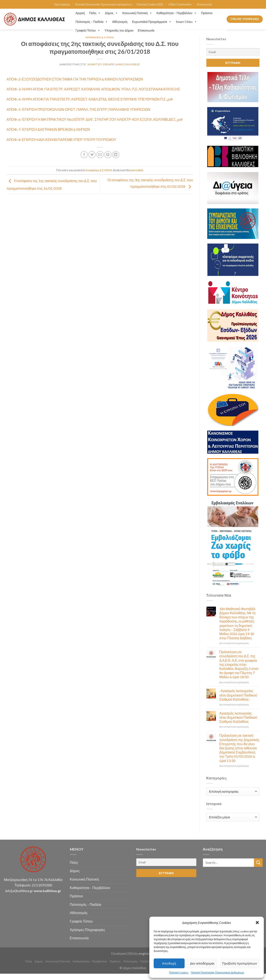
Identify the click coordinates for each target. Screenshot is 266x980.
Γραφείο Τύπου (88, 30)
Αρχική (80, 13)
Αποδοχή (169, 963)
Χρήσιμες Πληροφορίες (88, 930)
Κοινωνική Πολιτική (137, 13)
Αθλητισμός (120, 22)
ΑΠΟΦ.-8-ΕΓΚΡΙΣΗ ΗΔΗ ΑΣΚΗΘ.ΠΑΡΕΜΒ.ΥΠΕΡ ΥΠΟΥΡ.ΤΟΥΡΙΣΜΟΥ (61, 140)
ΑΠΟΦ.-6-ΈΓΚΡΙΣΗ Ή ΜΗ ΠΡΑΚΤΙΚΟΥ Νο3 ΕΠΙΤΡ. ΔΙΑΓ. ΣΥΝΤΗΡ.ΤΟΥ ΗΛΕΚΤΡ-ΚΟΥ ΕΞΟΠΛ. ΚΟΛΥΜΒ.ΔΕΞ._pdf (95, 119)
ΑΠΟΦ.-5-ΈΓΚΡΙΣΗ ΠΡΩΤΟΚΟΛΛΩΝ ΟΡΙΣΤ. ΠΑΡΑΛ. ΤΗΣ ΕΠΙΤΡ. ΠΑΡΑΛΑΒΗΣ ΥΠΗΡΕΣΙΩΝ (78, 109)
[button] (257, 923)
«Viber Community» (180, 4)
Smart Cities (186, 22)
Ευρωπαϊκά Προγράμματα (152, 22)
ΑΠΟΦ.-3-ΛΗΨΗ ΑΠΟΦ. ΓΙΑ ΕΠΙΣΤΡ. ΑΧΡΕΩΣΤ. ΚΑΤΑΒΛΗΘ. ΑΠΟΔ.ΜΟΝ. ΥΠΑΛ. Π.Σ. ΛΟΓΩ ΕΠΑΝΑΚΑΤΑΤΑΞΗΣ (93, 89)
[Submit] (258, 863)
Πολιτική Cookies (179, 972)
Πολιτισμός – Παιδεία (92, 22)
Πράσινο (207, 13)
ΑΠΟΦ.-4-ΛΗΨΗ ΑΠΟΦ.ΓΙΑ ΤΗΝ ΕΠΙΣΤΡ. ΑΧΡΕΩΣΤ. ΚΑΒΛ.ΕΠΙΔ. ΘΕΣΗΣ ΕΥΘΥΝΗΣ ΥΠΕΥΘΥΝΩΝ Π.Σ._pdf (90, 99)
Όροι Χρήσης (62, 4)
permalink (137, 170)
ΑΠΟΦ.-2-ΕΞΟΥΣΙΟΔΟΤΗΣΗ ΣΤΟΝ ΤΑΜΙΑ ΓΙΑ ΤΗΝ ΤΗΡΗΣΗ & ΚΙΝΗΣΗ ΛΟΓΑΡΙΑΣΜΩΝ (75, 79)
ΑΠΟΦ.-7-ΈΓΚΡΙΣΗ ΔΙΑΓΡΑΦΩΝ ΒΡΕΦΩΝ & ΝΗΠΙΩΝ (48, 129)
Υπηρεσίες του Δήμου (119, 30)
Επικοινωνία (204, 4)
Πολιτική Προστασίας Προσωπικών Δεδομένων (217, 972)
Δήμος (111, 13)
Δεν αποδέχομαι (202, 963)
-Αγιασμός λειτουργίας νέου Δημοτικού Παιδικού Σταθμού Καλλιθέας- (238, 695)
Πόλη (95, 13)
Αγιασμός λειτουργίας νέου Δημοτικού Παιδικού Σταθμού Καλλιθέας (238, 717)
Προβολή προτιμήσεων (240, 963)
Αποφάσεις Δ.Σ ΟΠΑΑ (100, 37)
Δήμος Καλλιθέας (128, 64)
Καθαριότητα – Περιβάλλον (177, 13)
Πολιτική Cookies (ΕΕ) (150, 4)
